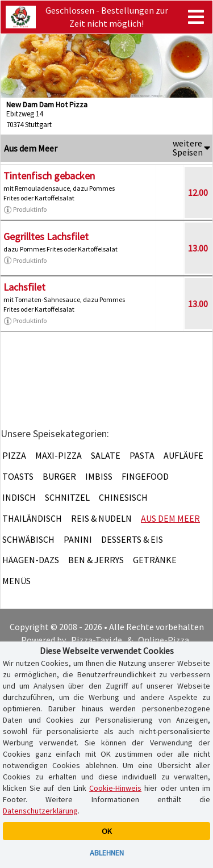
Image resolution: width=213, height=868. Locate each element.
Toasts (18, 476)
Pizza (14, 455)
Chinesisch (123, 497)
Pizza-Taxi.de (97, 640)
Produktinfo (25, 209)
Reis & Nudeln (101, 518)
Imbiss (99, 476)
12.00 (198, 192)
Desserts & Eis (132, 539)
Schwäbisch (28, 539)
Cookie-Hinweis (115, 788)
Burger (59, 476)
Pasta (142, 455)
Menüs (16, 581)
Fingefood (145, 476)
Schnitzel (67, 497)
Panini (78, 539)
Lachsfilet (24, 287)
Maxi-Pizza (59, 455)
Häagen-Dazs (31, 560)
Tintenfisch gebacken (49, 176)
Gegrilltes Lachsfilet (46, 236)
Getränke (155, 560)
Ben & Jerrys (96, 560)
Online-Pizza (164, 640)
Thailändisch (32, 518)
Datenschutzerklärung (40, 811)
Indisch (19, 497)
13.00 (198, 248)
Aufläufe (183, 455)
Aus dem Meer (170, 518)
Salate (106, 455)
